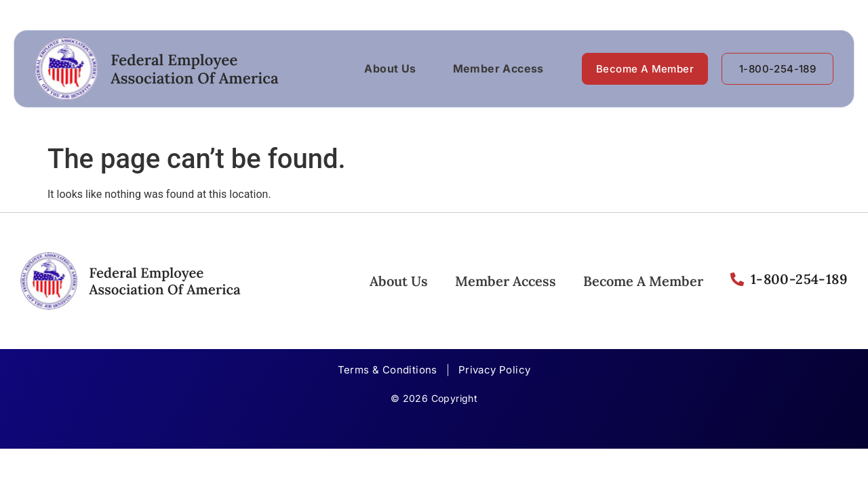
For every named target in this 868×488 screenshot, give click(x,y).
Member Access (498, 68)
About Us (390, 68)
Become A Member (643, 281)
